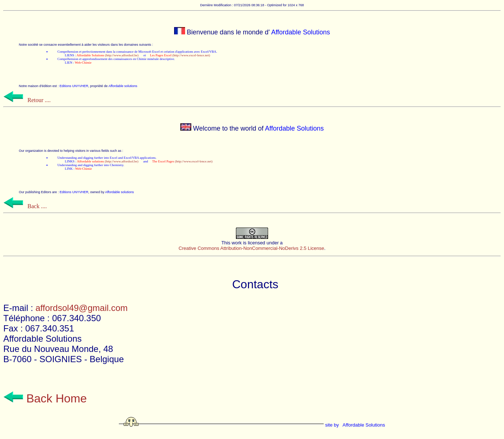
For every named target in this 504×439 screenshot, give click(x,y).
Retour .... (27, 100)
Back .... (25, 206)
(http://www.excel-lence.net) (180, 55)
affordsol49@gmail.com (82, 308)
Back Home (45, 398)
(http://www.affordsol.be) (108, 55)
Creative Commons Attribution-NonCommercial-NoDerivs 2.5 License (251, 248)
